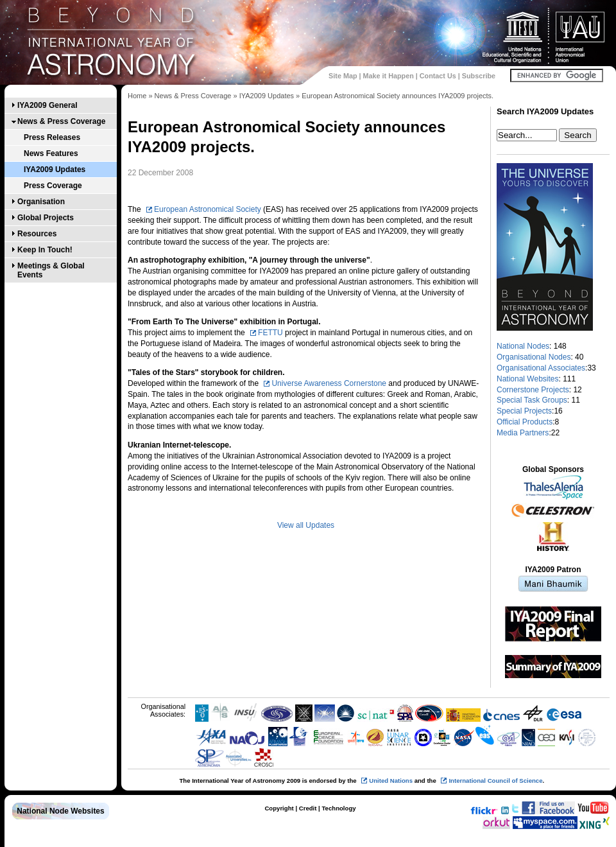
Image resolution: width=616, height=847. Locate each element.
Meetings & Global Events (51, 270)
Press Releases (52, 137)
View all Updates (306, 525)
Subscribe (479, 76)
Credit (308, 808)
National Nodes (523, 346)
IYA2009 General (47, 105)
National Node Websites (60, 811)
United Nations (391, 781)
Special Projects (524, 411)
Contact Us (438, 76)
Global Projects (46, 218)
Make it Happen (389, 76)
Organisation (41, 202)
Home (137, 96)
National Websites (528, 379)
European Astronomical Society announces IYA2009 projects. (398, 96)
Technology (338, 808)
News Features (51, 153)
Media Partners (523, 433)
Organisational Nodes (534, 357)
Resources (37, 234)
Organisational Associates (541, 368)
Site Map (343, 76)
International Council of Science (495, 781)
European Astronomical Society (208, 209)
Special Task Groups (532, 400)
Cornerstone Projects (533, 390)
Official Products (525, 422)
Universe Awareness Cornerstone (329, 383)
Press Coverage (53, 186)
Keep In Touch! (45, 250)
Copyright (279, 808)
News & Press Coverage (61, 121)
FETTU (270, 333)
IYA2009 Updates (55, 170)
